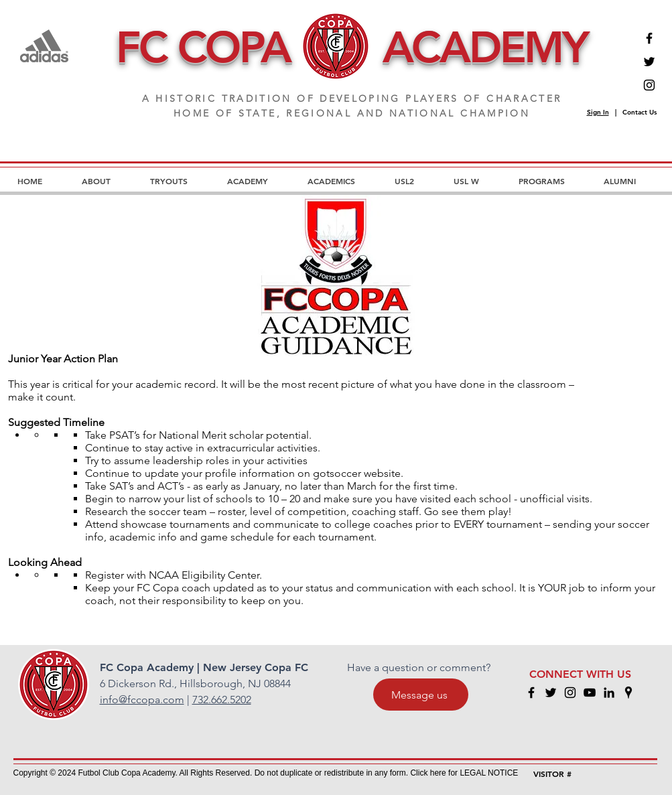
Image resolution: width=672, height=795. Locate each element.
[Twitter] (649, 62)
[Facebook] (649, 38)
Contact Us (640, 112)
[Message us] (421, 695)
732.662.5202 (222, 700)
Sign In (598, 112)
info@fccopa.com (142, 700)
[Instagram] (649, 85)
